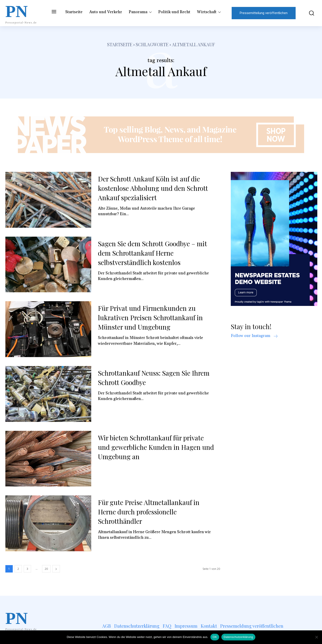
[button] (308, 13)
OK (215, 637)
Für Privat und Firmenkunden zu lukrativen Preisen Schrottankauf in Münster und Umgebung (151, 318)
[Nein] (316, 637)
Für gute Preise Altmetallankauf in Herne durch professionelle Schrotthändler (149, 512)
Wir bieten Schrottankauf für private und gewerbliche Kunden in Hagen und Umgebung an (156, 447)
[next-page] (56, 569)
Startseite (120, 44)
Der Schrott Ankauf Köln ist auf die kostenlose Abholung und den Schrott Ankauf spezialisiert (154, 188)
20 (46, 569)
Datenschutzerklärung (238, 637)
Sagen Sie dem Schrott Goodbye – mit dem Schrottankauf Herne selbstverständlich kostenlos (153, 253)
